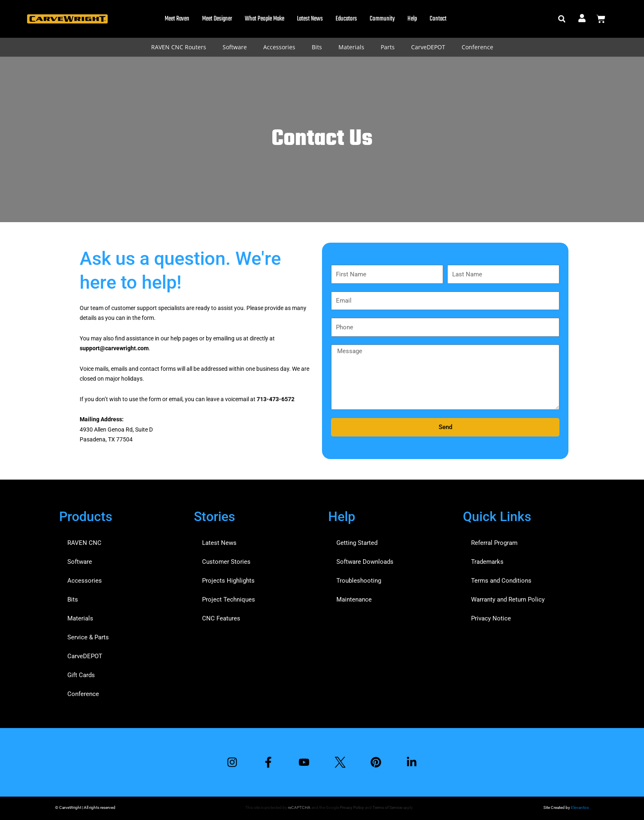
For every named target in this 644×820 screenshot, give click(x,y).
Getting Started (357, 543)
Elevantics (580, 807)
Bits (317, 47)
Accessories (279, 47)
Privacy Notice (491, 618)
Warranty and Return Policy (508, 599)
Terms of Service (387, 807)
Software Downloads (365, 562)
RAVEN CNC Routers (179, 47)
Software (235, 47)
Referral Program (494, 543)
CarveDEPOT (428, 47)
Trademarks (487, 562)
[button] (562, 19)
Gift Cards (81, 675)
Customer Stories (226, 562)
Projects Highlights (228, 581)
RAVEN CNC (84, 543)
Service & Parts (88, 637)
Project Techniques (229, 599)
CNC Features (221, 618)
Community (382, 19)
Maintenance (354, 599)
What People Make (264, 19)
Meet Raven (177, 19)
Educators (346, 19)
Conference (477, 47)
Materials (351, 47)
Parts (388, 47)
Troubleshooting (359, 581)
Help (412, 19)
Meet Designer (217, 19)
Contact (438, 19)
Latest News (310, 19)
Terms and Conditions (501, 581)
